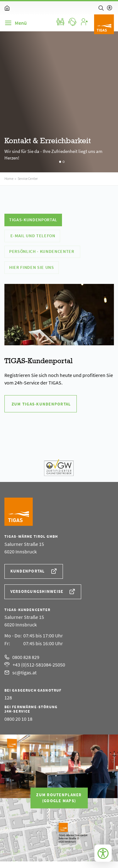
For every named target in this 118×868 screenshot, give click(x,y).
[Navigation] (16, 23)
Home (9, 178)
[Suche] (101, 8)
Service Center (28, 178)
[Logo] (104, 24)
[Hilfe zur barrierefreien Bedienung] (110, 8)
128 (8, 698)
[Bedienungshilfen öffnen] (103, 853)
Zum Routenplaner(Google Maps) (59, 798)
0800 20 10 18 (18, 719)
